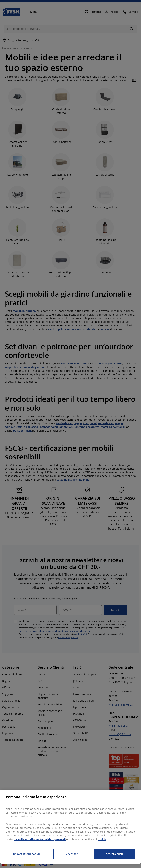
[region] (70, 827)
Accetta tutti (114, 854)
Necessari (72, 854)
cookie (102, 839)
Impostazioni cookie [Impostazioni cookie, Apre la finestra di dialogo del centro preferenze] (27, 854)
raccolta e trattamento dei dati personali (40, 839)
